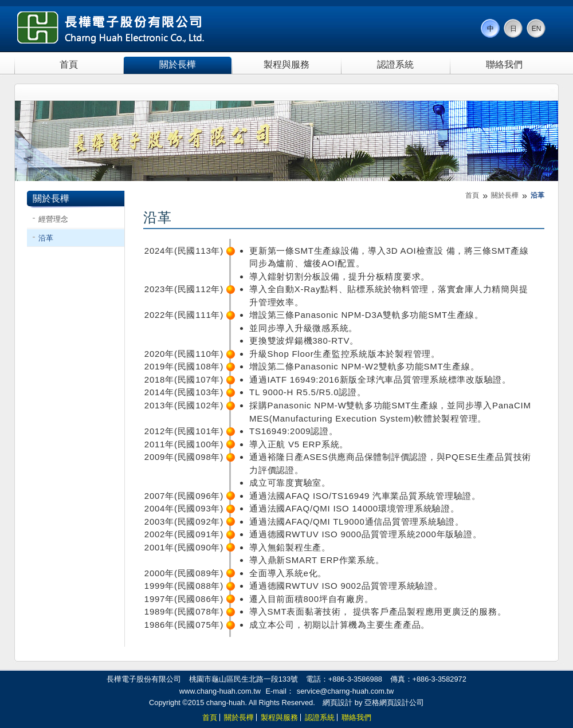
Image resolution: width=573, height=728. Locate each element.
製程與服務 (286, 64)
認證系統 (395, 64)
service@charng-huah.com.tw (345, 691)
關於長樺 (178, 64)
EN (537, 29)
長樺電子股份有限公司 (111, 27)
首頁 (69, 64)
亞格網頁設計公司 (394, 703)
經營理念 (53, 219)
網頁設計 (337, 703)
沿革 (46, 238)
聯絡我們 (504, 64)
